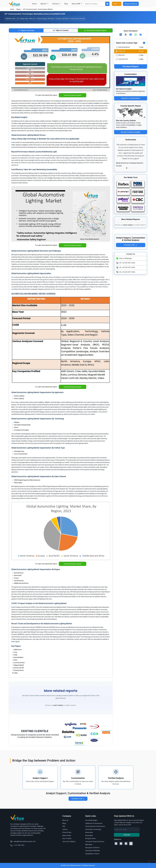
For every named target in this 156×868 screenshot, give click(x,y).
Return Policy (67, 835)
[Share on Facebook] (131, 35)
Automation (89, 835)
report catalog (58, 705)
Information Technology (93, 829)
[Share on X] (126, 35)
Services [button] (56, 4)
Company (67, 816)
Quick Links (91, 816)
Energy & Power (90, 838)
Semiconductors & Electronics (95, 826)
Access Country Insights (131, 132)
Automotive (89, 832)
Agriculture (89, 845)
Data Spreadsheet (124, 47)
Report (19, 9)
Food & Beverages (91, 820)
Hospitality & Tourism (92, 854)
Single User (122, 51)
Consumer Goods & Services (95, 842)
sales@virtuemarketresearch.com (23, 841)
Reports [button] (44, 4)
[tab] (26, 30)
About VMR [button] (76, 4)
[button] (118, 156)
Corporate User (123, 59)
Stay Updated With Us (124, 816)
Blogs (64, 823)
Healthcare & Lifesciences (94, 823)
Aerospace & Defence (92, 848)
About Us (65, 820)
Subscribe (127, 835)
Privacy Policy (67, 832)
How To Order (67, 838)
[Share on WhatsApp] (136, 35)
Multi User (122, 55)
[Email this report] (141, 35)
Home (35, 4)
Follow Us (117, 839)
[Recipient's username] (127, 830)
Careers (65, 829)
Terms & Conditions (69, 842)
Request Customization (131, 98)
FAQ (64, 826)
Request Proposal (131, 4)
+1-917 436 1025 (17, 845)
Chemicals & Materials (93, 851)
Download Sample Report (73, 95)
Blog (66, 4)
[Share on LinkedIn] (121, 35)
